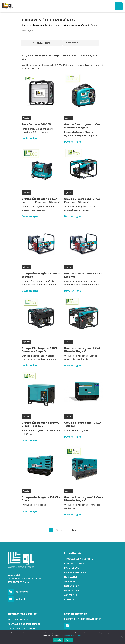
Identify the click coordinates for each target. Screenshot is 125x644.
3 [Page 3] (62, 530)
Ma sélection (72, 590)
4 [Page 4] (67, 530)
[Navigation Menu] (119, 6)
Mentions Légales (18, 620)
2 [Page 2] (57, 530)
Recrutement (72, 586)
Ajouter (26, 118)
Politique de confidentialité (24, 624)
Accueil (25, 25)
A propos (70, 581)
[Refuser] (122, 637)
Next (74, 530)
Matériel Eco (72, 568)
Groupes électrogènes (75, 25)
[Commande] (81, 43)
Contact (69, 599)
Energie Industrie (74, 563)
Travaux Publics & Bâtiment (80, 559)
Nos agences (71, 577)
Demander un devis (75, 572)
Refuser (69, 640)
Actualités (71, 595)
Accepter (58, 640)
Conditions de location (21, 629)
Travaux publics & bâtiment (47, 25)
